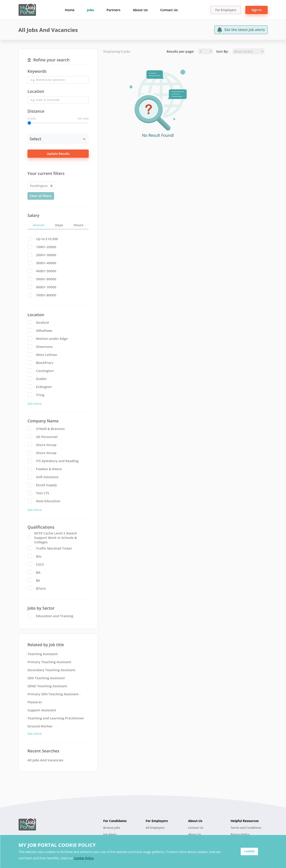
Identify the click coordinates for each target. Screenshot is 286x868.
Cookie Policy (84, 858)
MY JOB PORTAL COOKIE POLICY (57, 845)
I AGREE (249, 851)
